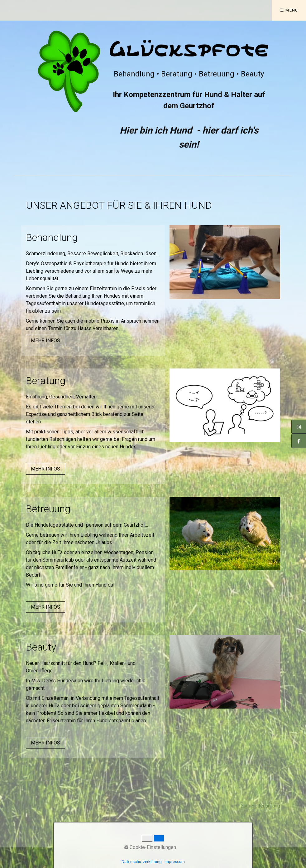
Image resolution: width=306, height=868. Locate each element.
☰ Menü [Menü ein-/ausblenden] (289, 10)
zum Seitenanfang (261, 806)
